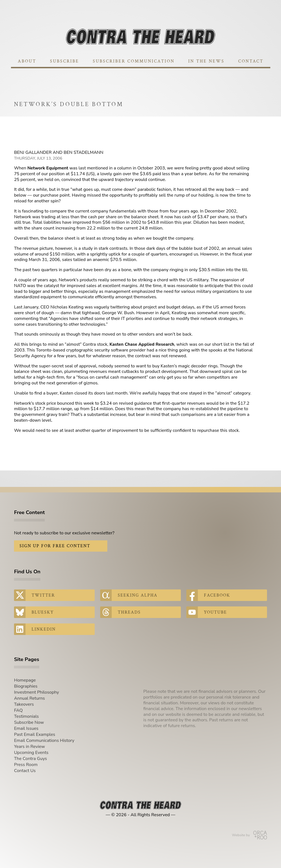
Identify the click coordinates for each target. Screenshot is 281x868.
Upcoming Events (31, 753)
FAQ (18, 710)
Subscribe (64, 61)
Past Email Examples (35, 734)
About (27, 61)
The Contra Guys (30, 759)
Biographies (26, 686)
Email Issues (26, 728)
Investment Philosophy (36, 692)
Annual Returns (29, 698)
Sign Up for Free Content (55, 546)
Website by (249, 835)
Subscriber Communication (134, 61)
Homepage (25, 680)
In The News (206, 61)
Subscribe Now (29, 722)
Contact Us (25, 771)
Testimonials (26, 716)
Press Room (26, 765)
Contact (251, 61)
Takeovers (24, 704)
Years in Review (29, 747)
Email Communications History (44, 741)
